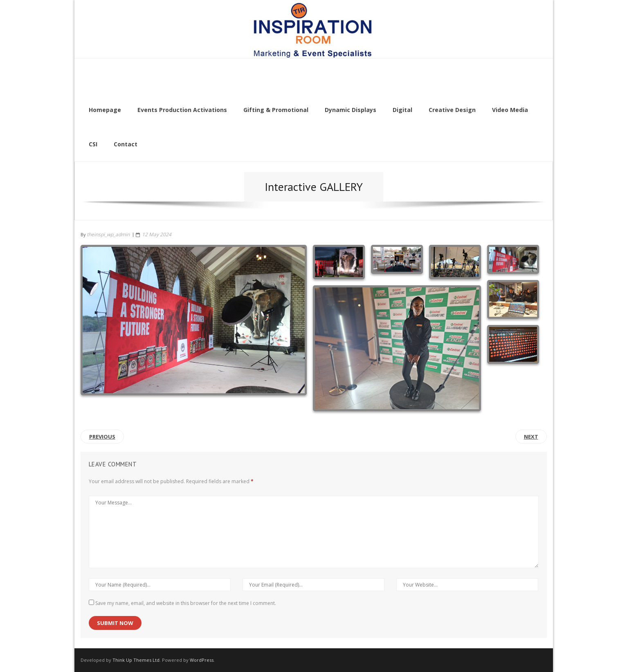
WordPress (202, 660)
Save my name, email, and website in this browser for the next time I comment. (186, 603)
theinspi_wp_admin (108, 234)
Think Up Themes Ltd (136, 660)
